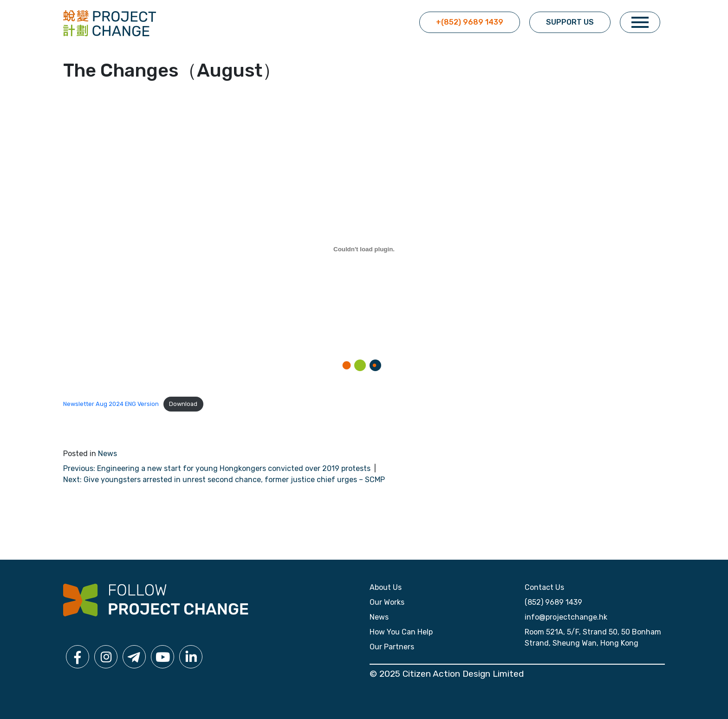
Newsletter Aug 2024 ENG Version (111, 404)
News (107, 454)
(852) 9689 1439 (553, 602)
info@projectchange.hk (566, 617)
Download (183, 404)
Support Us (570, 22)
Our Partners (392, 647)
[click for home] (110, 23)
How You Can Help (401, 632)
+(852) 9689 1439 (470, 22)
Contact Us (544, 587)
